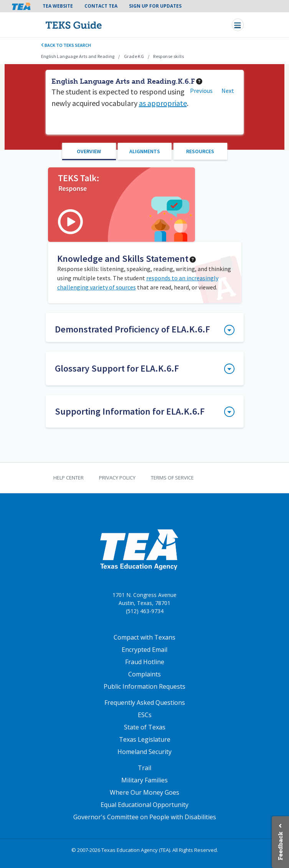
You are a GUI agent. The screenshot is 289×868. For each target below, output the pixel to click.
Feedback (280, 846)
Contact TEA (101, 6)
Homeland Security (144, 752)
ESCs (145, 715)
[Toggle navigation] (238, 25)
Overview (89, 151)
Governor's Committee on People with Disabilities (145, 817)
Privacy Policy (117, 478)
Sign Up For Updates (155, 6)
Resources (200, 151)
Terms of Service (172, 478)
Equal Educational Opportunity (144, 805)
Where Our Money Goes (144, 792)
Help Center (69, 478)
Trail (144, 768)
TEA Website (58, 6)
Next (228, 91)
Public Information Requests (144, 686)
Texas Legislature (145, 739)
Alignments (145, 151)
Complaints (144, 674)
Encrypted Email (144, 650)
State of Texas (145, 727)
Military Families (144, 780)
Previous (201, 91)
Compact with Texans (144, 637)
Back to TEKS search (66, 45)
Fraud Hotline (145, 662)
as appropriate (163, 103)
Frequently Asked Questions (145, 703)
